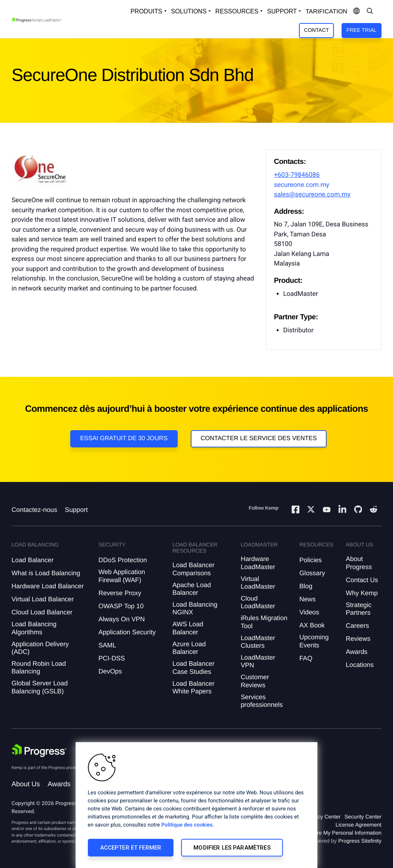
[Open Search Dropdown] (370, 12)
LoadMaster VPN (258, 661)
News (308, 599)
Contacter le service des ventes (259, 438)
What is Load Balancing (46, 573)
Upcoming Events (314, 641)
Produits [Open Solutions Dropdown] (146, 11)
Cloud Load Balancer (42, 612)
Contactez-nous (34, 510)
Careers (357, 626)
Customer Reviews (255, 681)
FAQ (306, 658)
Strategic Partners (359, 609)
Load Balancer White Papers (193, 687)
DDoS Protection (123, 560)
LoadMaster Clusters (258, 642)
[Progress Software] (39, 751)
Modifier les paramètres (232, 848)
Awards (357, 652)
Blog (306, 586)
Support (76, 510)
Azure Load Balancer (189, 648)
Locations (360, 665)
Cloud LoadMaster (258, 602)
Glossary (312, 573)
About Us (26, 784)
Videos (309, 612)
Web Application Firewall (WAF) (122, 576)
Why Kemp (362, 593)
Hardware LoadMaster (258, 563)
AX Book (312, 625)
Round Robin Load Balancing (39, 668)
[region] (196, 805)
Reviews (358, 639)
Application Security (127, 632)
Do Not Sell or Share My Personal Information (327, 833)
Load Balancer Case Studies (193, 668)
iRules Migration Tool (264, 622)
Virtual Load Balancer (43, 599)
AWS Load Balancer (188, 628)
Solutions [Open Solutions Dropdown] (189, 11)
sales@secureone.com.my (312, 195)
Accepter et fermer (131, 848)
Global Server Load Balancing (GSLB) (40, 687)
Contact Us (362, 580)
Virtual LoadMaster (258, 583)
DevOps (110, 671)
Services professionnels (262, 701)
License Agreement (358, 825)
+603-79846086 (297, 175)
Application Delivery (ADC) (40, 648)
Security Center (363, 817)
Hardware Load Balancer (48, 586)
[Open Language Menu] (357, 12)
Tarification (326, 12)
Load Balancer (33, 560)
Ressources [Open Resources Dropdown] (237, 11)
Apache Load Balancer (192, 589)
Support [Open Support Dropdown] (282, 11)
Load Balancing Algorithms (34, 628)
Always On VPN (121, 619)
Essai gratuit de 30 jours (124, 438)
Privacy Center (323, 817)
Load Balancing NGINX (195, 608)
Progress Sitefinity (360, 841)
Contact (316, 30)
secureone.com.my (302, 185)
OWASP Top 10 (121, 606)
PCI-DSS (111, 658)
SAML (107, 645)
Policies (311, 560)
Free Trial (362, 30)
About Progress (359, 563)
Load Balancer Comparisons (193, 569)
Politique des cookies (187, 825)
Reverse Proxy (120, 593)
